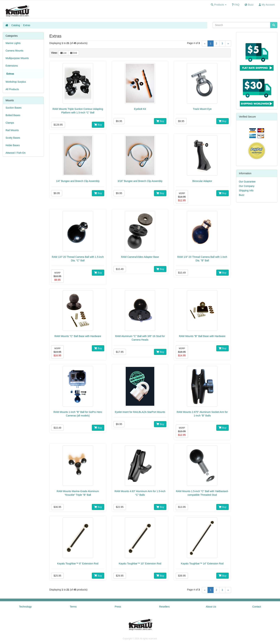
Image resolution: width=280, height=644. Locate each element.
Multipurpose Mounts (17, 58)
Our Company (247, 186)
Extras (27, 25)
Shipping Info (246, 191)
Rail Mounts (12, 130)
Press (118, 607)
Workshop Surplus (16, 82)
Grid (74, 53)
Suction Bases (14, 108)
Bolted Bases (13, 115)
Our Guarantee (247, 182)
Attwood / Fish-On (16, 153)
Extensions (12, 66)
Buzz (242, 195)
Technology (25, 607)
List (63, 53)
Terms (73, 607)
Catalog (16, 25)
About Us (211, 607)
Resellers (164, 607)
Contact (257, 607)
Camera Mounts (14, 51)
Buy (98, 125)
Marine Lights (13, 43)
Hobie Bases (13, 145)
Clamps (10, 123)
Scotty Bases (13, 138)
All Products (12, 89)
